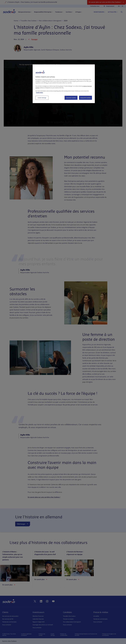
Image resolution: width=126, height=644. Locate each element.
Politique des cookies (41, 635)
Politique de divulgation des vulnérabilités (110, 635)
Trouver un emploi (68, 619)
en (119, 6)
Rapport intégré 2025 (39, 622)
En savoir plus (9, 585)
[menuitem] (9, 11)
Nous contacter (7, 625)
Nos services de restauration (10, 616)
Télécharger (23, 524)
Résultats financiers (38, 616)
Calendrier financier (38, 619)
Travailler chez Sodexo (69, 616)
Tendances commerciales (9, 622)
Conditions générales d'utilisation (26, 635)
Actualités (96, 616)
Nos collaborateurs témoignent (72, 622)
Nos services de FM (8, 619)
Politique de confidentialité (65, 635)
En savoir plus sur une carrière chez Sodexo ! (44, 497)
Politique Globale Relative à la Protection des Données (87, 635)
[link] (15, 568)
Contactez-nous (95, 6)
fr (122, 6)
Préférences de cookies (53, 635)
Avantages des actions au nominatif (43, 625)
